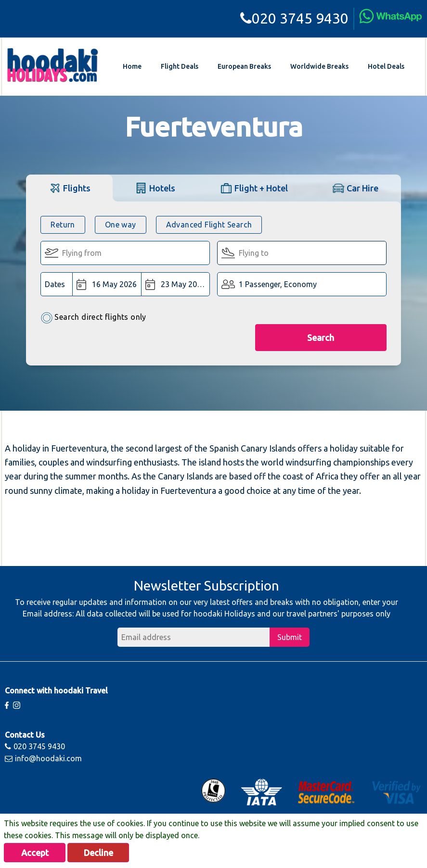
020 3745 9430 (294, 18)
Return (63, 225)
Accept (35, 853)
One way (121, 225)
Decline (98, 853)
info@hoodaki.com (43, 758)
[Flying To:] (302, 253)
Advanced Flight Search (209, 225)
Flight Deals (180, 66)
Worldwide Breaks (319, 66)
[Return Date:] (175, 284)
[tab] (69, 188)
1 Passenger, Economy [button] (278, 284)
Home (132, 66)
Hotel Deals (386, 66)
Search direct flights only (93, 318)
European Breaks (244, 66)
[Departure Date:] (107, 284)
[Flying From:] (125, 253)
